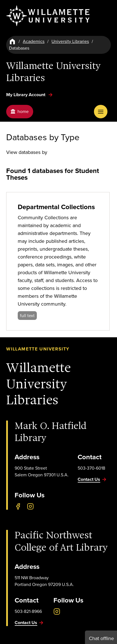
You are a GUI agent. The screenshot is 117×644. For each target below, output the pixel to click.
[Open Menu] (101, 112)
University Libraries (70, 41)
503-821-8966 (28, 611)
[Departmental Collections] (58, 261)
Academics (34, 41)
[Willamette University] (48, 16)
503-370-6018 (91, 468)
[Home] (12, 41)
